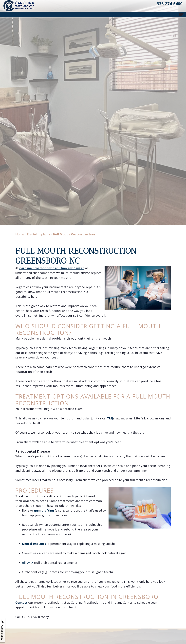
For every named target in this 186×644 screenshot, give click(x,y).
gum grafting (44, 510)
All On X (28, 563)
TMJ (110, 418)
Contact (21, 602)
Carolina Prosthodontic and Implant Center (52, 268)
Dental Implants (34, 544)
